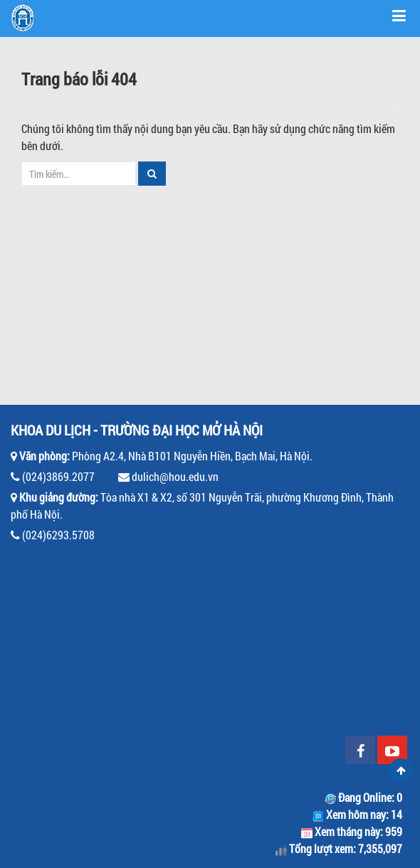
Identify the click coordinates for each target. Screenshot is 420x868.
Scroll (401, 771)
